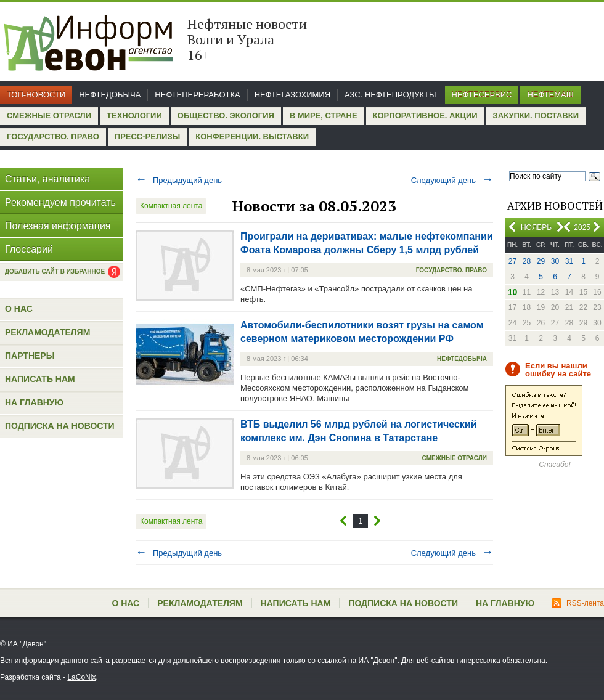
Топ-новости (36, 95)
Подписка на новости (60, 426)
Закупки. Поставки (536, 116)
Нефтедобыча (110, 95)
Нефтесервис (482, 95)
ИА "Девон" (378, 661)
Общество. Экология (226, 116)
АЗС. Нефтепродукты (390, 95)
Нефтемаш (550, 95)
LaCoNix (81, 677)
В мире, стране (324, 116)
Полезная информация (58, 226)
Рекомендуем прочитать (60, 202)
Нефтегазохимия (292, 95)
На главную (34, 402)
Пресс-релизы (147, 136)
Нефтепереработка (197, 95)
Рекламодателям (47, 332)
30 (555, 261)
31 (569, 261)
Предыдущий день (179, 180)
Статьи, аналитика (47, 179)
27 (512, 261)
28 (527, 261)
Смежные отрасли (49, 116)
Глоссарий (29, 249)
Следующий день (452, 180)
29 (541, 261)
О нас (19, 309)
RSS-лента (578, 603)
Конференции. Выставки (252, 136)
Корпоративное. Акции (425, 116)
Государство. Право (53, 136)
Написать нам (40, 379)
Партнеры (30, 356)
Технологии (134, 116)
